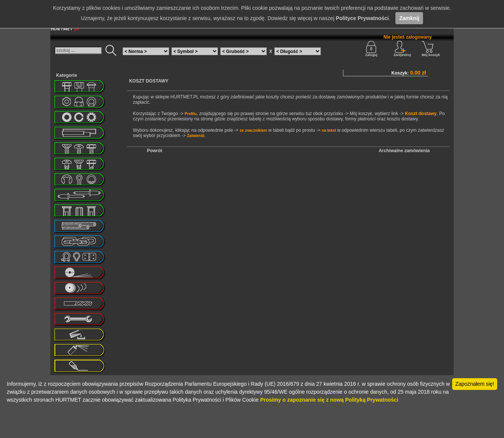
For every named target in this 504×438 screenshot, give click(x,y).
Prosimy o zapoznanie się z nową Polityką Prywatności (329, 400)
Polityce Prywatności (362, 18)
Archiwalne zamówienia (404, 151)
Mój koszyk (431, 49)
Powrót (155, 151)
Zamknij (409, 18)
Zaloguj (371, 49)
